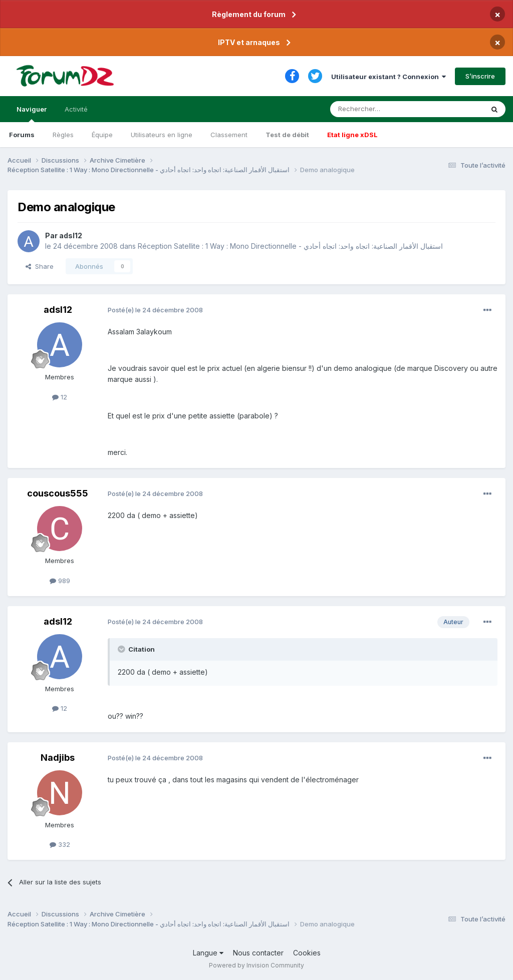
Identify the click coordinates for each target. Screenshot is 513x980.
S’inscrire (480, 76)
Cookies (307, 953)
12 (60, 397)
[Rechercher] (385, 109)
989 (60, 581)
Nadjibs (58, 758)
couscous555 (58, 493)
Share (40, 266)
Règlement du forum (249, 14)
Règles (63, 135)
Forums (22, 135)
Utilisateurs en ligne (162, 135)
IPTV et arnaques (249, 42)
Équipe (102, 135)
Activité (76, 109)
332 (60, 844)
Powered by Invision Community (256, 965)
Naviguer (32, 114)
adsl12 (71, 235)
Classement (229, 135)
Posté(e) (155, 310)
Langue (208, 953)
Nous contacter (258, 953)
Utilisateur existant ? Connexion (389, 77)
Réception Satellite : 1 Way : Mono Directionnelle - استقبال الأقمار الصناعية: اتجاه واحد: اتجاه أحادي (290, 246)
